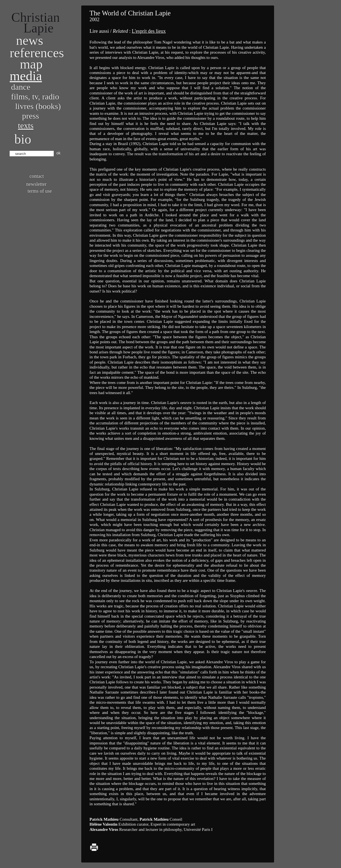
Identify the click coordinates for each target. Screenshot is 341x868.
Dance (21, 87)
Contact (37, 176)
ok (59, 153)
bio (23, 139)
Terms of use (40, 191)
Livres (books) (38, 106)
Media (26, 76)
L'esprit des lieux (149, 31)
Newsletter (36, 184)
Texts (26, 125)
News (30, 40)
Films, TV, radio (35, 96)
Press (31, 116)
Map (31, 64)
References (37, 53)
